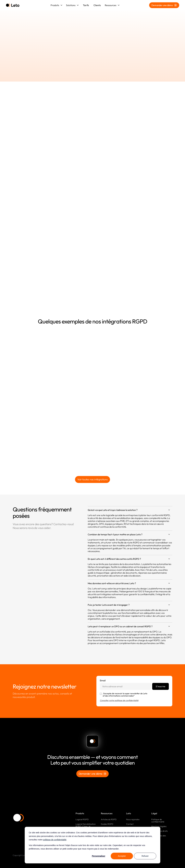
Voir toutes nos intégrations (92, 479)
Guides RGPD (107, 824)
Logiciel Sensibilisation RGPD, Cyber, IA (86, 825)
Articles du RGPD (109, 819)
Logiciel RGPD (82, 819)
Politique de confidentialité (158, 821)
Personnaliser (99, 856)
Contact (130, 824)
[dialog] (92, 845)
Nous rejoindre (133, 819)
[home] (13, 5)
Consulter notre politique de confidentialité (119, 700)
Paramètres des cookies (159, 837)
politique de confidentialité (55, 840)
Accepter (122, 856)
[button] (57, 5)
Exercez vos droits (159, 831)
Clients (97, 5)
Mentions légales (159, 826)
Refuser (145, 856)
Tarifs (86, 5)
